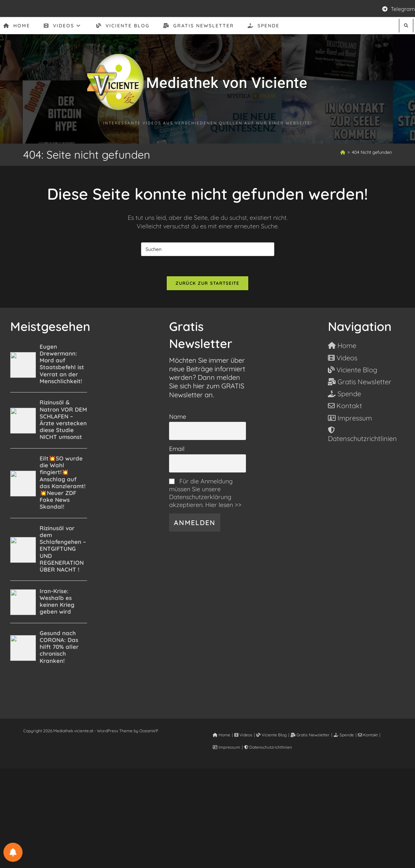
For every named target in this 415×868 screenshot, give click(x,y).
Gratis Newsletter (310, 736)
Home (222, 736)
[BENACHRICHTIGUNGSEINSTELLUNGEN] (13, 852)
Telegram (399, 9)
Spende (344, 736)
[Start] (343, 152)
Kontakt (368, 736)
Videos (243, 736)
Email (177, 450)
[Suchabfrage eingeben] (208, 249)
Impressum (226, 748)
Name (178, 417)
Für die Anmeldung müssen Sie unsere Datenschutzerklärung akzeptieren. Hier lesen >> (205, 494)
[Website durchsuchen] (406, 25)
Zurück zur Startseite (207, 284)
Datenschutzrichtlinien (268, 748)
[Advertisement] (208, 817)
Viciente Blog (272, 736)
